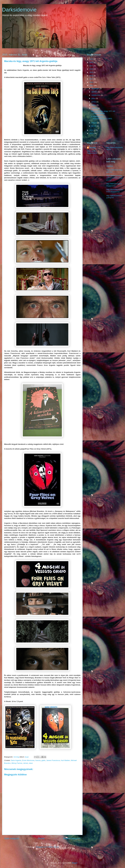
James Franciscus (53, 760)
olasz (31, 763)
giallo (43, 760)
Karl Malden (65, 760)
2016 (92, 82)
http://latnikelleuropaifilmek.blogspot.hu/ (115, 191)
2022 (92, 62)
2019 (92, 72)
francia (38, 760)
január (94, 126)
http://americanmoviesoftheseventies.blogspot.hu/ (115, 178)
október (95, 92)
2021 (92, 66)
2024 (92, 59)
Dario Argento (16, 760)
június (94, 102)
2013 (92, 133)
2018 (92, 76)
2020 (92, 69)
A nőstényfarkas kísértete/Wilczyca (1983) (101, 118)
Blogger (75, 863)
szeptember (96, 95)
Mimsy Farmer (17, 763)
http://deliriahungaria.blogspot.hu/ (114, 185)
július (94, 98)
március (95, 108)
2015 (92, 86)
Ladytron (110, 166)
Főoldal (41, 838)
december (96, 88)
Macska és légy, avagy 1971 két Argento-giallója (103, 112)
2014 (92, 130)
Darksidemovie (19, 10)
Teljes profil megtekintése (92, 152)
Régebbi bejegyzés (72, 838)
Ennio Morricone (28, 760)
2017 (92, 79)
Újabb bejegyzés (12, 838)
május (94, 105)
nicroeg (93, 148)
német (26, 763)
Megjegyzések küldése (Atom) (47, 847)
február (94, 123)
